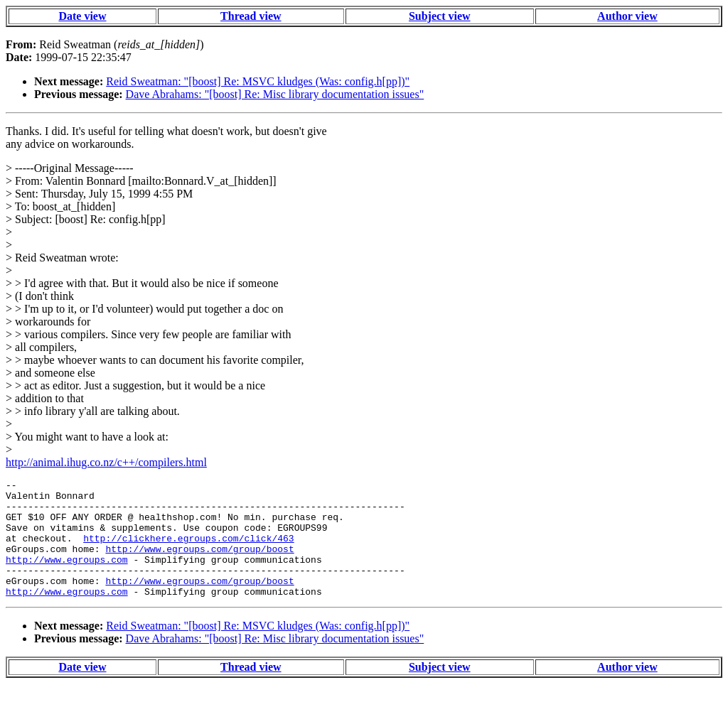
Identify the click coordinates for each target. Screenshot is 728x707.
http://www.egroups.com (67, 576)
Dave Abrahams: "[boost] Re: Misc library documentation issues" (275, 94)
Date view (82, 16)
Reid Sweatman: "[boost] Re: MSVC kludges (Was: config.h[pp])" (258, 81)
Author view (627, 16)
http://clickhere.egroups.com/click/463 (188, 551)
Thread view (251, 16)
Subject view (440, 16)
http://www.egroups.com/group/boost (199, 563)
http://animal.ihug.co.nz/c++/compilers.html (106, 462)
